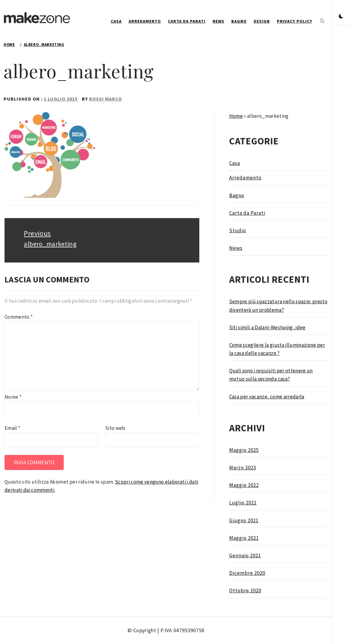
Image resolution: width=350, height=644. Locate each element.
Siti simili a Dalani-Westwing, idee (267, 327)
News (218, 21)
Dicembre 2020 (247, 573)
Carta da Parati (187, 21)
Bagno (239, 21)
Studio (238, 230)
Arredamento (145, 21)
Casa (116, 21)
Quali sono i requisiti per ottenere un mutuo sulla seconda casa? (271, 375)
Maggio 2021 (244, 538)
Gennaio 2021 (245, 555)
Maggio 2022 (244, 485)
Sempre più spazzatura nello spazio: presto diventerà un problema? (278, 306)
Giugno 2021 (244, 520)
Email (12, 428)
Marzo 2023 (243, 468)
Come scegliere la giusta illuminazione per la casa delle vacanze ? (277, 349)
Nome (13, 397)
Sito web (115, 428)
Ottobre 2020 (245, 591)
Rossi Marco (106, 99)
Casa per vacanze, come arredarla (267, 397)
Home (236, 116)
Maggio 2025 (244, 450)
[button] (341, 17)
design (262, 21)
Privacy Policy (295, 21)
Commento (19, 317)
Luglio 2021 (243, 503)
